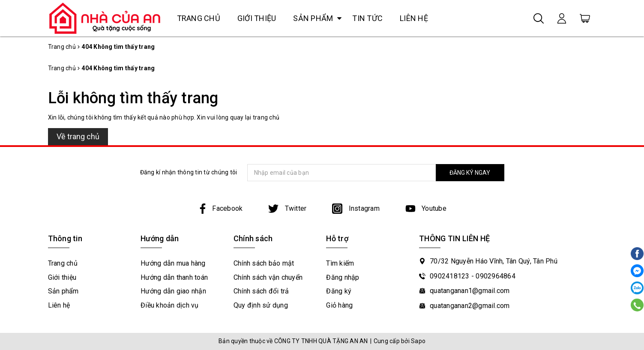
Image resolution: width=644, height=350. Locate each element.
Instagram (356, 208)
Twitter (287, 208)
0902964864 (496, 276)
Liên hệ (414, 18)
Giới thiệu (257, 18)
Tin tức (367, 18)
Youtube (426, 208)
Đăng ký (339, 291)
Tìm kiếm (340, 263)
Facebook (220, 208)
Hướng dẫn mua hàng (173, 263)
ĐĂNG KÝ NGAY (470, 173)
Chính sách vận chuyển (268, 277)
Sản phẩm (313, 18)
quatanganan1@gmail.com (470, 291)
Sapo (418, 341)
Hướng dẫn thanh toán (174, 277)
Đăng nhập (343, 277)
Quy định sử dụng (261, 305)
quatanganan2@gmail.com (470, 306)
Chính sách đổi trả (261, 291)
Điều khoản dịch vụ (170, 305)
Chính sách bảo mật (264, 263)
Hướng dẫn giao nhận (173, 291)
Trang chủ (199, 18)
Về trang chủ (78, 136)
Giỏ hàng (339, 305)
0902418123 (450, 276)
